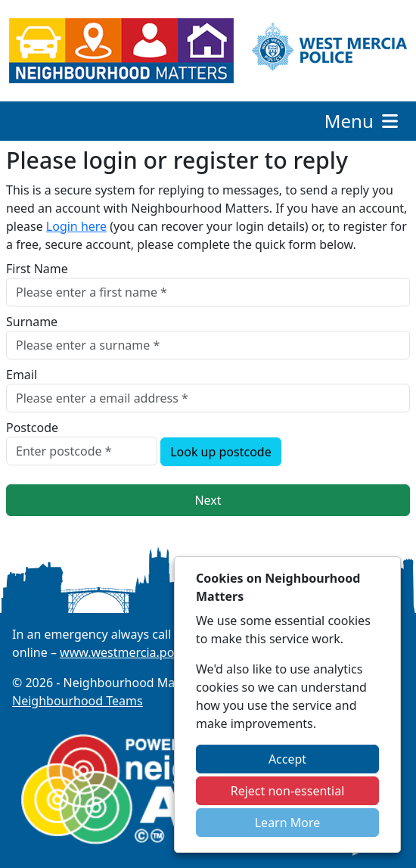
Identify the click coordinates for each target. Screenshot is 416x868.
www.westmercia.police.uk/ (137, 652)
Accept (287, 759)
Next (208, 500)
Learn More (288, 823)
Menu (363, 121)
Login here (76, 226)
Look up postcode (221, 452)
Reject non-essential (288, 791)
